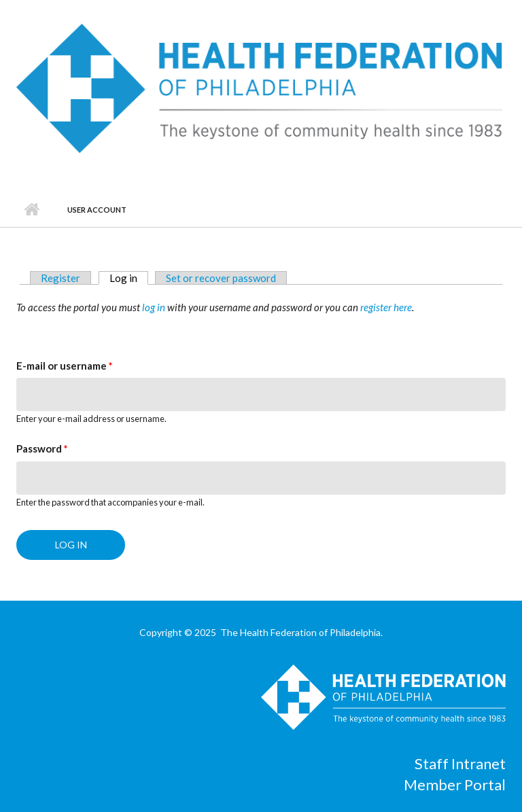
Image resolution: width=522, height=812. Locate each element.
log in (154, 307)
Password (42, 448)
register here (386, 307)
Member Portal (455, 784)
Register (60, 278)
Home (32, 210)
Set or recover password (221, 278)
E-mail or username (65, 366)
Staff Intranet (460, 763)
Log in (129, 278)
